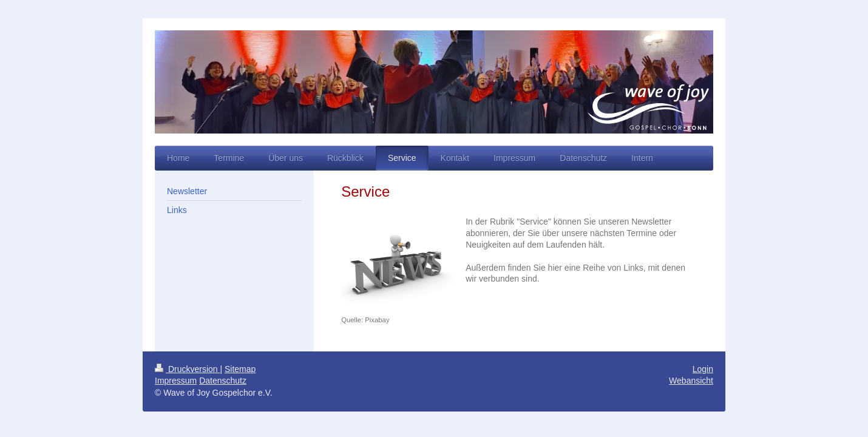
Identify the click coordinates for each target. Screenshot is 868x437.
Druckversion (187, 369)
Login (703, 369)
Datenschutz (223, 381)
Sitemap (240, 369)
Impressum (176, 381)
